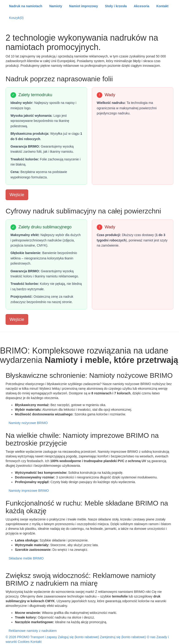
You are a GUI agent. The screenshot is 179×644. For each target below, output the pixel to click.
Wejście (17, 195)
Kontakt (36, 642)
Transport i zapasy (44, 637)
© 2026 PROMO (17, 637)
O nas (151, 637)
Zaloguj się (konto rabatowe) (79, 637)
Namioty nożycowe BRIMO (28, 423)
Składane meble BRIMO (26, 558)
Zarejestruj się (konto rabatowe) (123, 637)
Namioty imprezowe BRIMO (29, 491)
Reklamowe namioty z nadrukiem (33, 631)
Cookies (24, 642)
